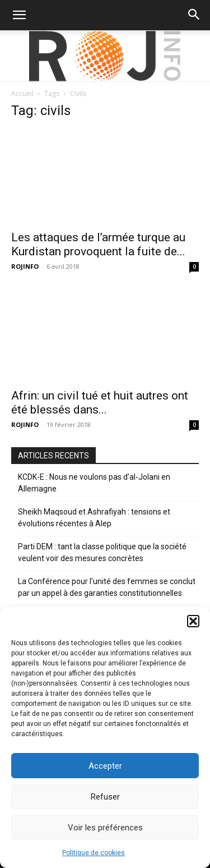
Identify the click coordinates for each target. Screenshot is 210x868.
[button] (193, 621)
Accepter (105, 766)
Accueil (22, 93)
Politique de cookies (94, 853)
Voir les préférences (105, 828)
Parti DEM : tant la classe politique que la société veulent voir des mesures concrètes (102, 552)
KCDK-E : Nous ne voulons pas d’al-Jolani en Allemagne (94, 483)
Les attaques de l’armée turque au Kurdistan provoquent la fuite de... (98, 244)
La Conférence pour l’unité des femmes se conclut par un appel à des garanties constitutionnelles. (107, 587)
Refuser (105, 797)
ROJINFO (25, 266)
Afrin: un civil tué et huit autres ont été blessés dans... (100, 403)
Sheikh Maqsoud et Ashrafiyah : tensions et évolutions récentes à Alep (94, 518)
